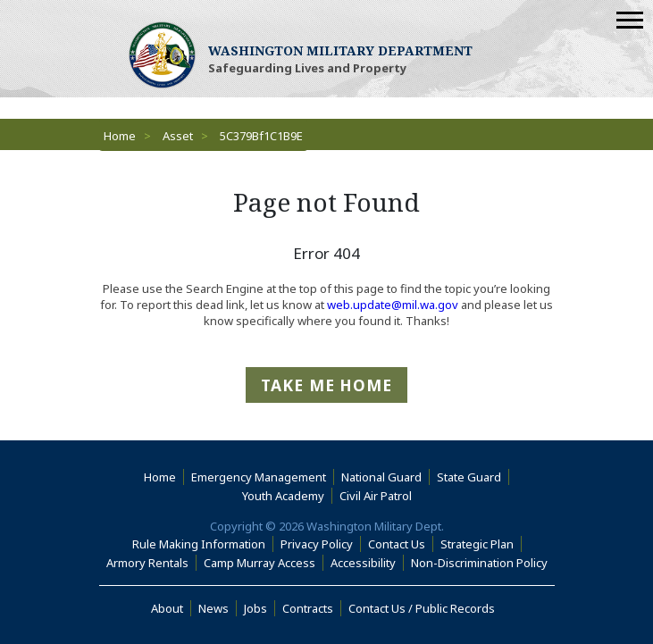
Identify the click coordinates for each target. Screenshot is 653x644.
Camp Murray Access (264, 563)
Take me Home (326, 385)
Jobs (255, 608)
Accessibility (367, 563)
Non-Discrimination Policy (483, 563)
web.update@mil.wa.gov (393, 305)
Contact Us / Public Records (422, 608)
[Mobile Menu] (630, 20)
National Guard (381, 477)
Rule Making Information (199, 544)
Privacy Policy (317, 544)
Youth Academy (283, 496)
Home (120, 136)
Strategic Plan (477, 544)
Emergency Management (259, 477)
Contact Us (397, 544)
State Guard (469, 477)
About (171, 608)
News (213, 608)
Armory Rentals (147, 563)
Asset (178, 136)
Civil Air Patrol (379, 496)
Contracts (308, 608)
